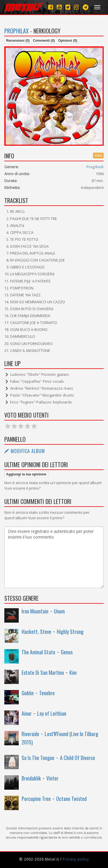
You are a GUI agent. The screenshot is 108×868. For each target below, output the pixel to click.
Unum (59, 611)
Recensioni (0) (18, 41)
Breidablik (31, 778)
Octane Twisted (71, 799)
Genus (67, 652)
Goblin (28, 693)
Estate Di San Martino (43, 672)
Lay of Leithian (52, 713)
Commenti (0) (44, 41)
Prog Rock (95, 167)
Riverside (30, 734)
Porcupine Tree (36, 799)
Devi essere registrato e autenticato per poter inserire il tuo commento (54, 557)
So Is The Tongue (38, 758)
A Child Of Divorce (77, 758)
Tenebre (47, 693)
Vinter (52, 778)
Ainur (27, 713)
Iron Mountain (35, 611)
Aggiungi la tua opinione (26, 474)
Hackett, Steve (36, 632)
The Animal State (38, 652)
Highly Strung (70, 632)
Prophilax (17, 31)
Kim (73, 672)
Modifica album (25, 451)
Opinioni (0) (68, 41)
